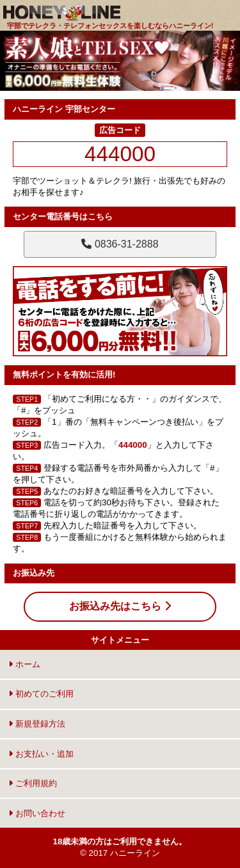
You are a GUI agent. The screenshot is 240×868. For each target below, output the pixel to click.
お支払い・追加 (41, 754)
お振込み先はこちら (120, 606)
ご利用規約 (33, 783)
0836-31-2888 (120, 244)
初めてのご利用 (41, 694)
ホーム (24, 664)
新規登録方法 (37, 724)
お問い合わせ (37, 813)
